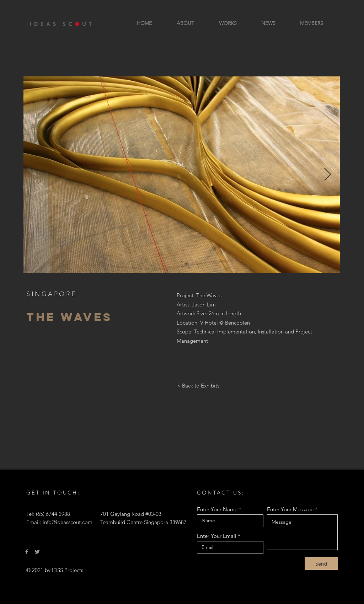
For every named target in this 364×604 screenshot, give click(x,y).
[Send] (321, 563)
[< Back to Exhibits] (198, 385)
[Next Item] (328, 175)
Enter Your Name (217, 509)
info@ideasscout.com (68, 522)
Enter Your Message (290, 509)
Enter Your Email (217, 536)
